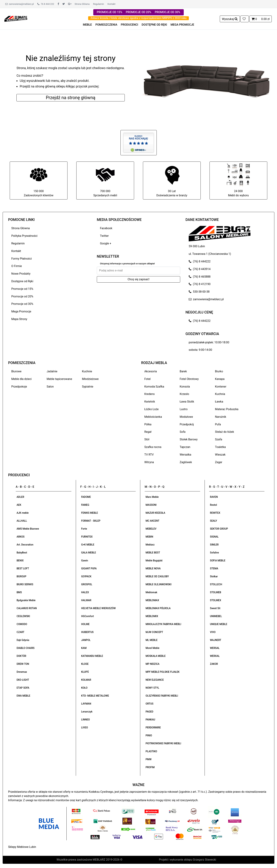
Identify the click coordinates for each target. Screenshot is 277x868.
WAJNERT (216, 640)
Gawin (85, 561)
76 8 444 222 (46, 4)
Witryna (149, 462)
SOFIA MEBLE (218, 561)
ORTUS (149, 704)
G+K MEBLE (88, 545)
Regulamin (98, 4)
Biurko (219, 371)
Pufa (218, 424)
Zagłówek (186, 462)
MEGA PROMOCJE (182, 25)
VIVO (213, 632)
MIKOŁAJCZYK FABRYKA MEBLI (163, 624)
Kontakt (111, 4)
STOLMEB (216, 592)
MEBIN (149, 537)
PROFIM (150, 767)
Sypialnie (88, 387)
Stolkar (214, 576)
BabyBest (22, 553)
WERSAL (215, 648)
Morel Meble (152, 648)
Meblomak (151, 592)
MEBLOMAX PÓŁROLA (158, 608)
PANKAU (150, 720)
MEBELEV (151, 529)
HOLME (85, 624)
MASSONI (151, 505)
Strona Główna (82, 4)
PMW (149, 759)
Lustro (184, 409)
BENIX (20, 561)
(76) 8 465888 (200, 277)
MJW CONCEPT (154, 632)
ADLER (20, 497)
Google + (106, 243)
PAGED (149, 712)
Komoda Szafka (154, 387)
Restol (214, 505)
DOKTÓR (21, 656)
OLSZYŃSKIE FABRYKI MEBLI (162, 696)
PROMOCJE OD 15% (110, 12)
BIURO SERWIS (25, 584)
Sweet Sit (215, 608)
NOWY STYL (152, 688)
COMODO (22, 624)
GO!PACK (86, 576)
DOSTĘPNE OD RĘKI (154, 25)
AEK (19, 505)
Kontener (221, 387)
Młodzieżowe (90, 379)
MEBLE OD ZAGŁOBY (157, 576)
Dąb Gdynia (23, 640)
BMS (19, 592)
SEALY (214, 521)
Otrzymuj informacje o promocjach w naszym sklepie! (127, 264)
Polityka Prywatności (24, 236)
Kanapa (220, 379)
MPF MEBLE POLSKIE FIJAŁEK (163, 672)
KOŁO (84, 688)
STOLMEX (216, 600)
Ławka (219, 402)
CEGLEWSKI (23, 616)
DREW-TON (23, 664)
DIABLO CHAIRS (26, 648)
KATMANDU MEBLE (92, 656)
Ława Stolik (187, 402)
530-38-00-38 (199, 292)
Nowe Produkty (21, 274)
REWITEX (215, 513)
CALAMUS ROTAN (27, 608)
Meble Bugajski (154, 561)
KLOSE (85, 664)
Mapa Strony (19, 319)
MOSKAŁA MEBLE (156, 656)
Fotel (147, 379)
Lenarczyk (87, 712)
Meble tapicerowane (59, 379)
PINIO (149, 735)
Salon (50, 387)
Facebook (106, 228)
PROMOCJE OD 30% (167, 12)
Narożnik (221, 417)
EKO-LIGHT (23, 680)
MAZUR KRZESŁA (155, 513)
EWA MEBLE (23, 696)
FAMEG (85, 505)
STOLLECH (216, 584)
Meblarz (150, 545)
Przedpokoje (19, 387)
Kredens (149, 394)
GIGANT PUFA (89, 568)
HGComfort (88, 616)
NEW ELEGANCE (155, 680)
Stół (147, 439)
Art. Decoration (25, 545)
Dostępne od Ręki (22, 281)
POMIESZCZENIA (106, 25)
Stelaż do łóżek (225, 432)
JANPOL (86, 640)
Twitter (104, 236)
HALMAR (86, 600)
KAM (84, 648)
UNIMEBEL (216, 616)
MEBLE (87, 25)
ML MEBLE (152, 640)
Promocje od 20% (22, 296)
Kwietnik (150, 402)
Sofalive (214, 553)
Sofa (183, 432)
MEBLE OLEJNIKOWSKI (159, 584)
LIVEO (85, 728)
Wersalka (185, 455)
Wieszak (220, 455)
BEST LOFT (23, 568)
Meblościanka (153, 417)
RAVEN (214, 497)
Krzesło (184, 394)
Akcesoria (151, 371)
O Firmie (17, 266)
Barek (183, 371)
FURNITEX (87, 537)
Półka (148, 424)
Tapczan (185, 447)
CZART (20, 632)
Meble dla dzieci (21, 379)
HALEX (85, 592)
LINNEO (86, 720)
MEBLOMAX (152, 600)
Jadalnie (52, 371)
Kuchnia (220, 394)
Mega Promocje (21, 311)
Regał (148, 432)
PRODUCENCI (129, 25)
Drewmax (22, 672)
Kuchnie (87, 371)
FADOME (86, 497)
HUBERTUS (87, 632)
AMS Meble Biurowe (28, 529)
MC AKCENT (152, 521)
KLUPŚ (85, 672)
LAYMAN (86, 704)
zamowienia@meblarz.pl (20, 4)
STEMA (214, 568)
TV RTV (149, 455)
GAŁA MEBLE (89, 553)
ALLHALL (22, 521)
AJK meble (23, 513)
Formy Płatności (22, 259)
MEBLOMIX (152, 616)
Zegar (219, 462)
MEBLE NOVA (153, 568)
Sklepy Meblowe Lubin (22, 847)
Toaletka (220, 447)
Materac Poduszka (227, 409)
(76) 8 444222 (200, 261)
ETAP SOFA (23, 688)
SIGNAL (214, 537)
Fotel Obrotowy (189, 379)
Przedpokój (187, 424)
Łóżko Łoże (151, 409)
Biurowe (16, 371)
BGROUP (21, 576)
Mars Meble (152, 497)
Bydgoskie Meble (26, 600)
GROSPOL (87, 584)
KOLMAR (86, 680)
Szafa (219, 439)
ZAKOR (214, 664)
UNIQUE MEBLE (219, 624)
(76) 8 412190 (200, 284)
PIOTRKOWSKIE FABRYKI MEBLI (163, 743)
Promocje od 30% (22, 304)
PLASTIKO (151, 751)
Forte (84, 529)
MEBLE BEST (153, 553)
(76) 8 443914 (200, 269)
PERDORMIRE (153, 728)
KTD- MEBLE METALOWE (95, 696)
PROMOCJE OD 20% (138, 12)
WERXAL (215, 656)
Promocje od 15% (22, 289)
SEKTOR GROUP (219, 529)
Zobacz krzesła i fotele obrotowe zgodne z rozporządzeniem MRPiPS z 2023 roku (138, 18)
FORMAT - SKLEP (91, 521)
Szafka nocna (153, 447)
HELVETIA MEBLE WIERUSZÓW (98, 608)
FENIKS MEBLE (90, 513)
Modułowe (186, 417)
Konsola (185, 387)
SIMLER (214, 545)
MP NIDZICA (152, 664)
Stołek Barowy (189, 439)
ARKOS (21, 537)
